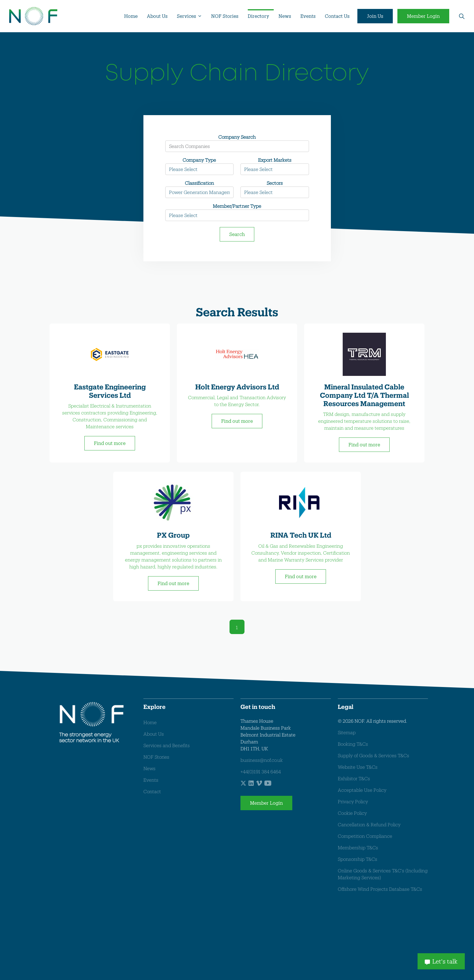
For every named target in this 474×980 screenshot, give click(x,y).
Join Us (375, 16)
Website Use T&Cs (358, 767)
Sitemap (347, 732)
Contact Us (337, 16)
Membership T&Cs (358, 847)
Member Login (423, 16)
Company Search (237, 137)
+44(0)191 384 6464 (261, 771)
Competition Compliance (365, 836)
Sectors (275, 183)
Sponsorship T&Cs (358, 859)
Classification (199, 183)
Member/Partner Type (237, 206)
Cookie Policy (352, 813)
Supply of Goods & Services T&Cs (373, 755)
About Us (157, 16)
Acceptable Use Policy (362, 790)
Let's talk (441, 961)
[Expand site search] (462, 16)
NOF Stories (225, 16)
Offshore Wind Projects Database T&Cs (380, 889)
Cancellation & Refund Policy (369, 824)
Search (237, 234)
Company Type (199, 160)
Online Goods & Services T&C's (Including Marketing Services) (383, 874)
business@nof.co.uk (262, 760)
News (285, 16)
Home (131, 16)
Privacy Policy (353, 801)
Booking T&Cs (353, 744)
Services (186, 16)
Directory (258, 16)
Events (308, 16)
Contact (152, 791)
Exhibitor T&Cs (354, 778)
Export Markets (275, 160)
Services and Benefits (167, 745)
